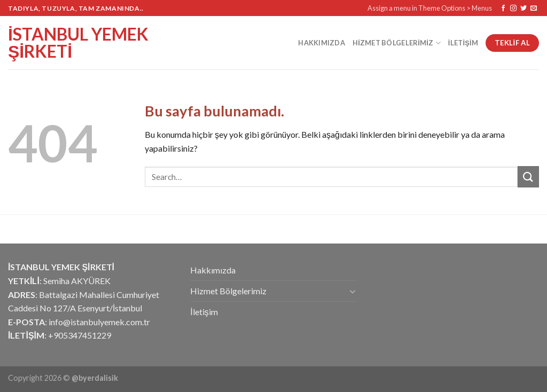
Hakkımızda (322, 43)
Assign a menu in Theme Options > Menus (430, 8)
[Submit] (528, 177)
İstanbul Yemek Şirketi (78, 43)
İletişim (463, 43)
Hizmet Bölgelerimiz (397, 43)
